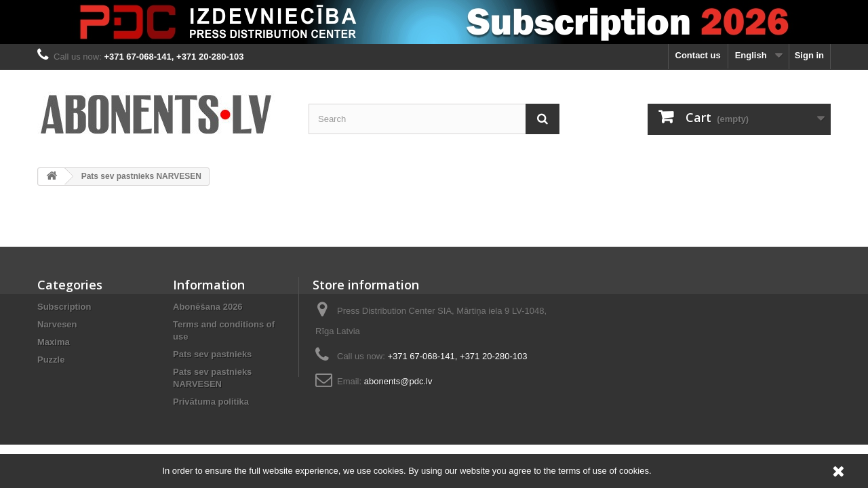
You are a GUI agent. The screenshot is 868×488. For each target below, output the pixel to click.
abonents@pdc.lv (398, 381)
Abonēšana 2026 (208, 307)
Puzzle (51, 360)
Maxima (54, 342)
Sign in (809, 55)
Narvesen (57, 324)
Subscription (64, 307)
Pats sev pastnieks (212, 354)
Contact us (698, 55)
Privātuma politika (211, 402)
